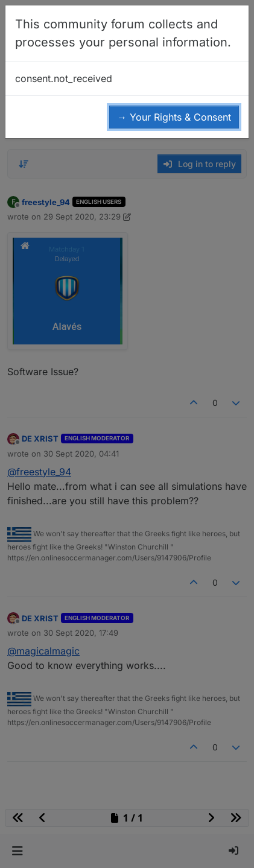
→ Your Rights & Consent (174, 117)
